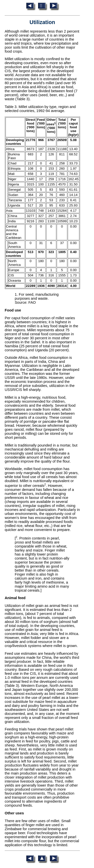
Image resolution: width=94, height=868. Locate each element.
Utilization (42, 22)
